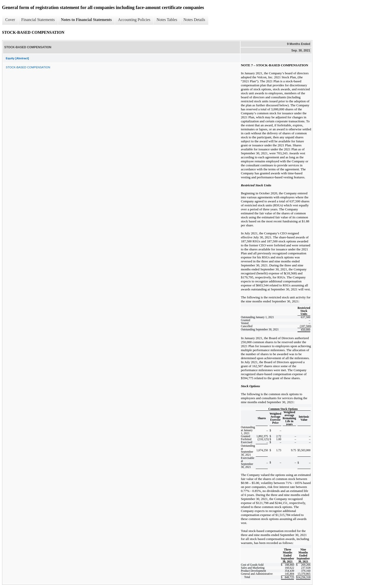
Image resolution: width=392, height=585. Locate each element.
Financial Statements (38, 20)
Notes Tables (167, 20)
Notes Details (194, 20)
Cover (10, 20)
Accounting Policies (134, 20)
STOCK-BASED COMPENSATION (28, 67)
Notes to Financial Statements (86, 20)
